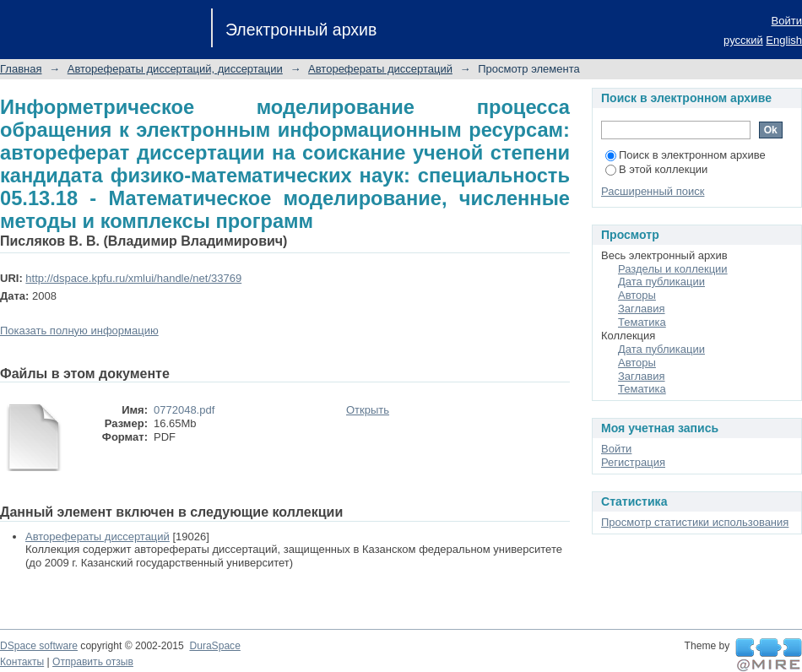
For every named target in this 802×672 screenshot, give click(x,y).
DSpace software (39, 646)
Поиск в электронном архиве (685, 155)
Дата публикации (661, 282)
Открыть (368, 410)
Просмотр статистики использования (695, 522)
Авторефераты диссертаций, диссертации (175, 69)
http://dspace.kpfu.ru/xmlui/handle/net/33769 (133, 278)
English (784, 40)
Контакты (22, 662)
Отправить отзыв (93, 662)
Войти (787, 21)
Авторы (637, 295)
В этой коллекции (656, 169)
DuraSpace (214, 646)
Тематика (642, 322)
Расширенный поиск (653, 191)
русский (743, 40)
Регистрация (633, 462)
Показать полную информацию (79, 331)
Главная (21, 69)
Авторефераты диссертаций (380, 69)
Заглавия (642, 309)
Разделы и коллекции (673, 269)
